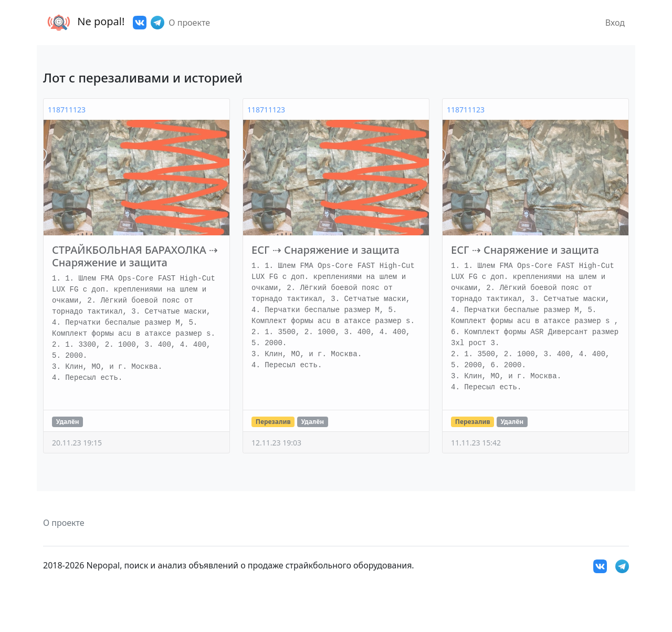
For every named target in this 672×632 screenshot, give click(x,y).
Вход (615, 23)
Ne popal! (84, 23)
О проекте (189, 23)
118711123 (67, 110)
